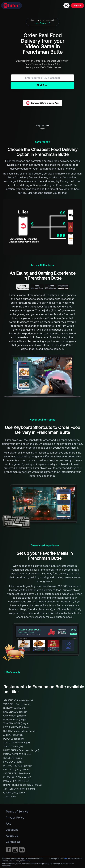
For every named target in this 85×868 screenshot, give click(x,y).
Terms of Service (17, 812)
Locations (12, 830)
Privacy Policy (15, 818)
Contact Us (13, 842)
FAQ (8, 824)
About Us (12, 836)
